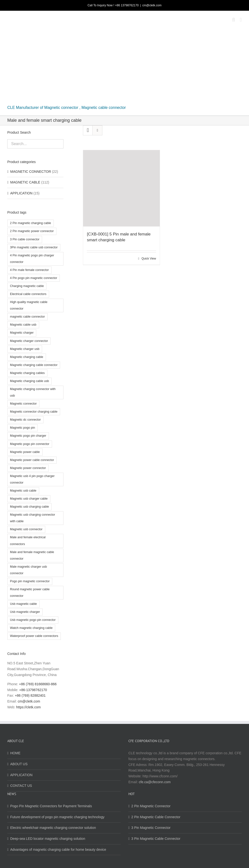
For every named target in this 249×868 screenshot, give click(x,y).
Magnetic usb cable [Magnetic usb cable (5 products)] (23, 491)
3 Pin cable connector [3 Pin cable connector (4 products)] (25, 239)
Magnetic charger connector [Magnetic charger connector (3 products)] (29, 341)
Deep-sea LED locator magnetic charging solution (48, 839)
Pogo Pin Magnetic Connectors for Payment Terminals (51, 806)
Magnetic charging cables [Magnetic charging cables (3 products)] (27, 373)
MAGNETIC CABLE (25, 182)
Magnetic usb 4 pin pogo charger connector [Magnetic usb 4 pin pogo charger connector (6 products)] (32, 479)
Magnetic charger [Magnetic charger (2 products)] (22, 333)
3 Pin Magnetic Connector (151, 828)
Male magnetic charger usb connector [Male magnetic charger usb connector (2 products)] (28, 570)
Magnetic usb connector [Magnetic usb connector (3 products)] (26, 529)
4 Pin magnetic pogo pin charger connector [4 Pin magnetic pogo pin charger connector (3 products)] (32, 259)
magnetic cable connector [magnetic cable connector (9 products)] (27, 317)
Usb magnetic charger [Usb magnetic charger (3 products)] (25, 612)
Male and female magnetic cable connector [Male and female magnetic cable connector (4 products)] (32, 555)
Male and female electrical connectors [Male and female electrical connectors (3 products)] (28, 541)
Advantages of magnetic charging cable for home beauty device (58, 850)
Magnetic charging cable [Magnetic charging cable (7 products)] (27, 357)
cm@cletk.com (152, 5)
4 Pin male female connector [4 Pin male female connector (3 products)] (29, 270)
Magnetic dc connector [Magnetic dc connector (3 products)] (25, 420)
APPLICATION (21, 193)
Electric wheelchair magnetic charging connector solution (53, 828)
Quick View (149, 259)
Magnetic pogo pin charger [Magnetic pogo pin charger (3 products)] (28, 436)
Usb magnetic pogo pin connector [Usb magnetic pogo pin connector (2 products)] (33, 620)
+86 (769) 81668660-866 (38, 684)
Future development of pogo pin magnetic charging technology (57, 817)
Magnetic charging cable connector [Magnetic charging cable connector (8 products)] (34, 365)
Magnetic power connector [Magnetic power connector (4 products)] (28, 468)
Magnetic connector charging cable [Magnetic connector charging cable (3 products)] (34, 412)
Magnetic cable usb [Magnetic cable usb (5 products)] (23, 325)
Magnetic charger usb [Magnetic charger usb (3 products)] (25, 349)
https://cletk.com (28, 707)
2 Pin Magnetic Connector (151, 806)
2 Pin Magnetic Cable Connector (156, 817)
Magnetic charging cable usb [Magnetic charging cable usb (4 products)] (29, 381)
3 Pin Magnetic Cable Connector (156, 839)
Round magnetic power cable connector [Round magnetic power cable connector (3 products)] (30, 593)
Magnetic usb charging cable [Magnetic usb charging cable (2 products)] (29, 507)
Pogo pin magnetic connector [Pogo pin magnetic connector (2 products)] (30, 581)
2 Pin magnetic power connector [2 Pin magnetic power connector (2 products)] (32, 231)
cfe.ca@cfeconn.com (155, 782)
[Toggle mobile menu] (241, 20)
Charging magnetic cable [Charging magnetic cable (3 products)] (27, 286)
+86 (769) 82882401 (30, 695)
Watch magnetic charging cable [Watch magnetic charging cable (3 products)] (31, 628)
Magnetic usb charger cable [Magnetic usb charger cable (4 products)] (29, 499)
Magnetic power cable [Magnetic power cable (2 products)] (25, 452)
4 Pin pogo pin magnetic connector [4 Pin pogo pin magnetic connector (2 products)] (34, 278)
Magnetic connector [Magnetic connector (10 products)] (23, 404)
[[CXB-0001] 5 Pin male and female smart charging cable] (121, 188)
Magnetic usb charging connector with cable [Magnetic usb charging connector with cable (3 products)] (33, 518)
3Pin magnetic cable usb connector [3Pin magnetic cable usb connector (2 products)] (34, 247)
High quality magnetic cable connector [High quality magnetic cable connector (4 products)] (29, 305)
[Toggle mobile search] (234, 20)
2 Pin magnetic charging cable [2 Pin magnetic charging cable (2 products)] (31, 223)
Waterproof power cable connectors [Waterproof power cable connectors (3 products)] (34, 636)
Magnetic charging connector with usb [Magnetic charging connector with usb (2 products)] (33, 392)
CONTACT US (21, 786)
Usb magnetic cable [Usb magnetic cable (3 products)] (23, 604)
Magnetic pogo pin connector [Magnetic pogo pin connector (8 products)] (30, 444)
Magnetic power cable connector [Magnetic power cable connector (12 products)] (32, 460)
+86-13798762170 (33, 690)
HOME (15, 753)
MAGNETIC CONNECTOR (31, 172)
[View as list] (97, 130)
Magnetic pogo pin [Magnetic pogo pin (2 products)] (22, 428)
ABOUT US (19, 764)
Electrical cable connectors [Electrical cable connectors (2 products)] (28, 294)
